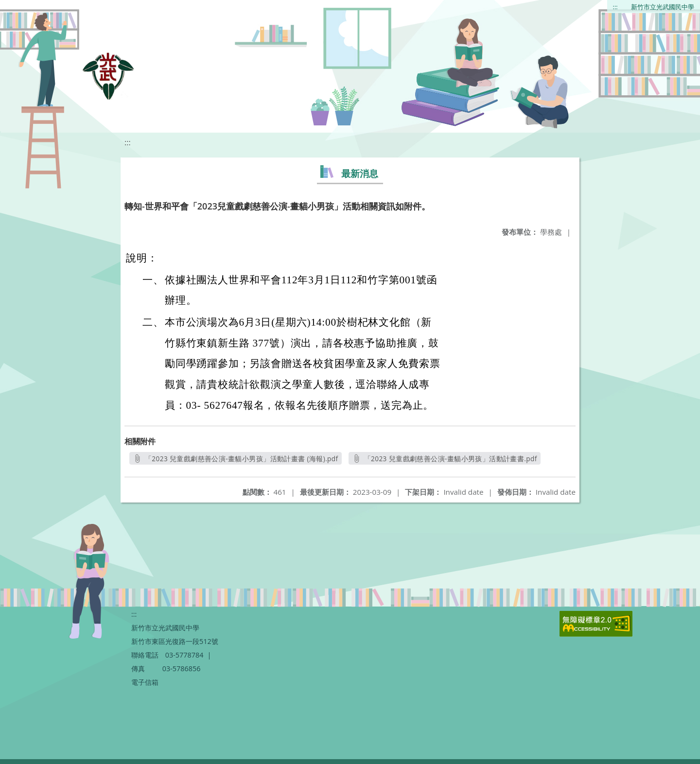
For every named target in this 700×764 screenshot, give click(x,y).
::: (615, 7)
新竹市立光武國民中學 (663, 7)
